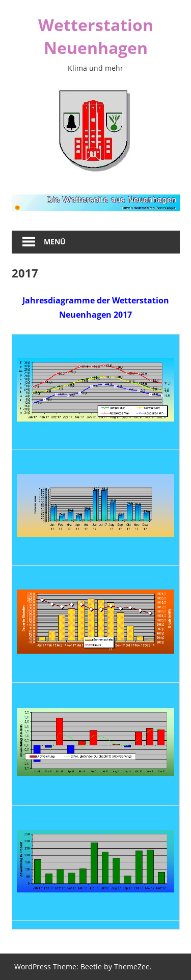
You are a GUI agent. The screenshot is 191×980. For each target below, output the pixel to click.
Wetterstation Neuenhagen (96, 36)
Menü (55, 242)
